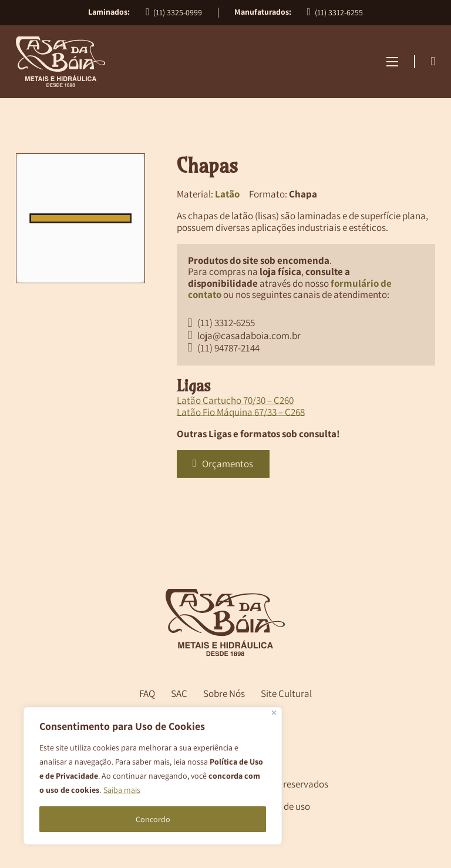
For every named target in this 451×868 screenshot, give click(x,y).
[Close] (274, 713)
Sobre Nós (224, 694)
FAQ (147, 694)
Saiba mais (122, 790)
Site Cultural (286, 694)
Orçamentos (223, 464)
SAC (179, 694)
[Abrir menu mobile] (392, 62)
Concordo (153, 819)
